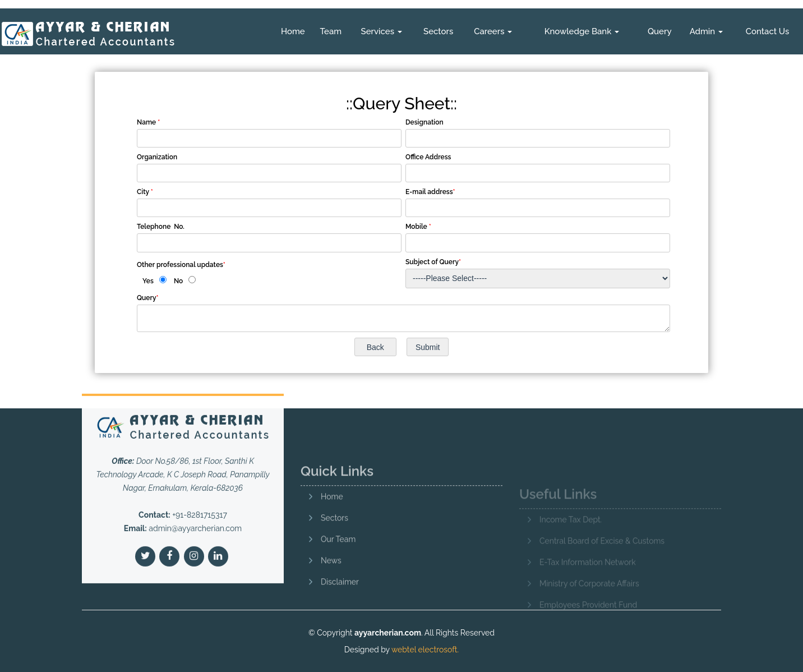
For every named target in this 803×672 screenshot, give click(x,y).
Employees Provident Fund (588, 620)
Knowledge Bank (582, 31)
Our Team (338, 566)
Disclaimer (340, 609)
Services (382, 31)
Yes (148, 281)
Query (660, 31)
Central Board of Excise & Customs (602, 556)
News (331, 587)
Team (331, 31)
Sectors (438, 31)
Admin (706, 31)
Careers (493, 31)
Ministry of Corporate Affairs (589, 599)
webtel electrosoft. (425, 650)
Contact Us (767, 31)
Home (293, 31)
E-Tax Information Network (588, 578)
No (178, 281)
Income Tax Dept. (571, 535)
